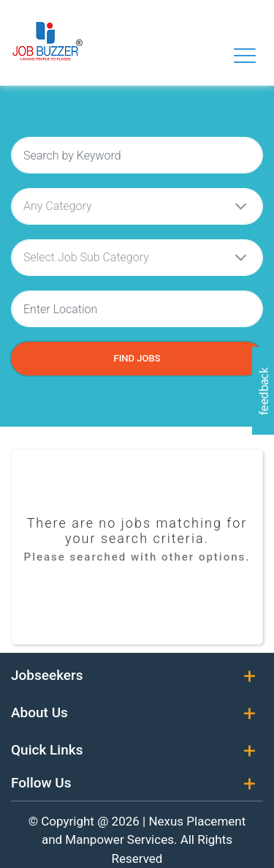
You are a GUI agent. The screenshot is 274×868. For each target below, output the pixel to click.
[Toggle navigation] (245, 56)
